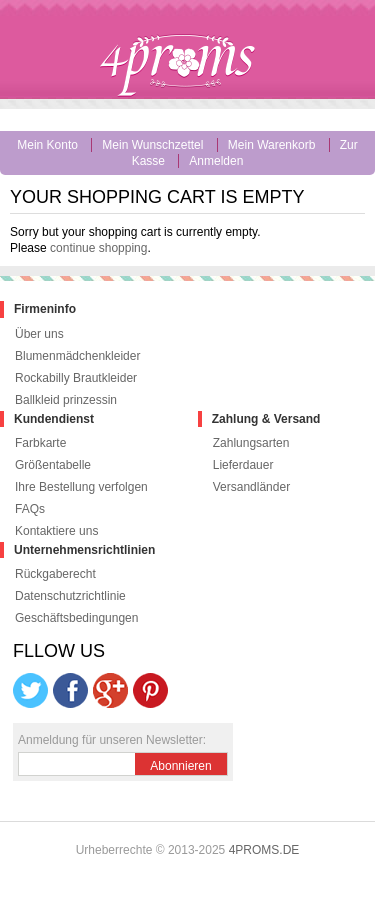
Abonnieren (180, 766)
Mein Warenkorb (272, 145)
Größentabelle (53, 465)
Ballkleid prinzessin (66, 400)
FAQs (30, 509)
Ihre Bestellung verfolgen (81, 487)
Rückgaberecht (55, 574)
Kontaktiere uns (56, 531)
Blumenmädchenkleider (77, 356)
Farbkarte (40, 443)
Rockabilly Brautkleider (76, 378)
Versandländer (251, 487)
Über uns (39, 334)
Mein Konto (47, 145)
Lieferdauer (243, 465)
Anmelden (216, 161)
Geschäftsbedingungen (76, 618)
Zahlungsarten (251, 443)
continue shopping (98, 248)
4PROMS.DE (264, 850)
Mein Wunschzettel (152, 145)
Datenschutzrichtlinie (70, 596)
